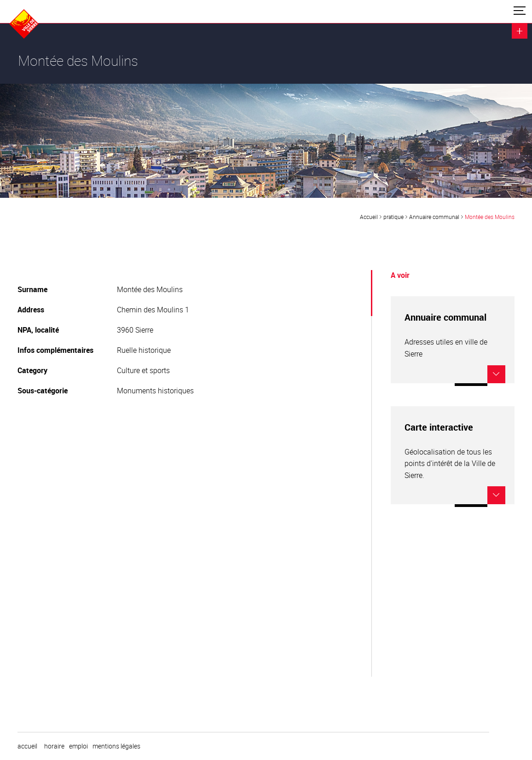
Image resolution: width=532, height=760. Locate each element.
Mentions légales (116, 746)
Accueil (369, 217)
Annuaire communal (434, 217)
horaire (54, 746)
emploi (78, 746)
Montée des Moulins (490, 217)
